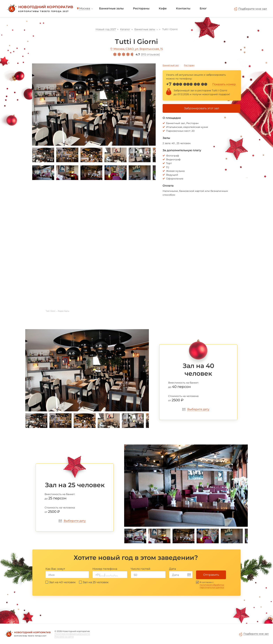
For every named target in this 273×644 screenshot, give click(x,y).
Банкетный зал (171, 65)
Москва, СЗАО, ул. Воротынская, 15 (138, 49)
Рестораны (141, 8)
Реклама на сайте (64, 637)
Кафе (163, 8)
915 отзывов (150, 54)
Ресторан (189, 65)
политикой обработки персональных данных (212, 586)
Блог (203, 8)
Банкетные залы (111, 8)
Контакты (183, 8)
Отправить (211, 575)
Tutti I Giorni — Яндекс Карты (58, 311)
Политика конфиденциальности (72, 634)
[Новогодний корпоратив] (40, 9)
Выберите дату (198, 409)
